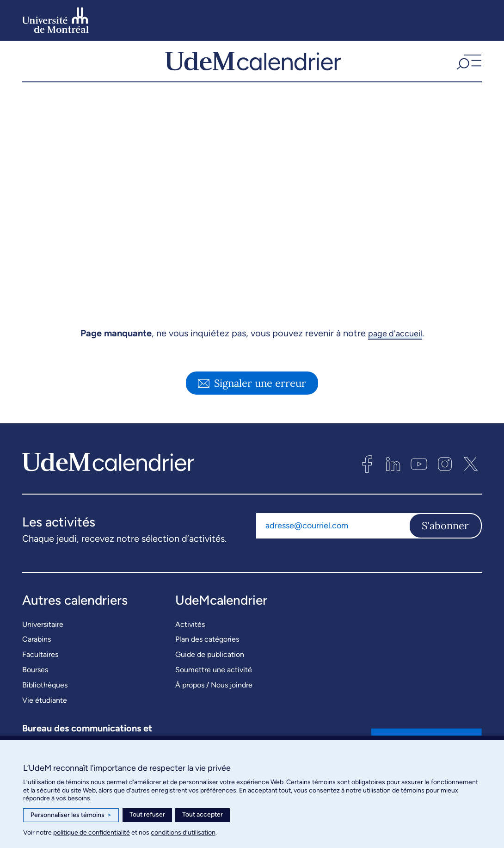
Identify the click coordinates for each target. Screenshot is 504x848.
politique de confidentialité (92, 833)
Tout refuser (147, 814)
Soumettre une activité (214, 678)
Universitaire (43, 633)
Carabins (37, 648)
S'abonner (445, 534)
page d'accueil (395, 342)
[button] (468, 65)
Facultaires (40, 663)
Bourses (35, 678)
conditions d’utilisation (183, 833)
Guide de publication (210, 663)
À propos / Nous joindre (214, 694)
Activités (190, 633)
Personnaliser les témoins (71, 815)
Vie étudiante (45, 709)
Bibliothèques (45, 694)
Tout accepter (203, 814)
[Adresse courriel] (332, 534)
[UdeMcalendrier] (253, 65)
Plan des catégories (207, 648)
